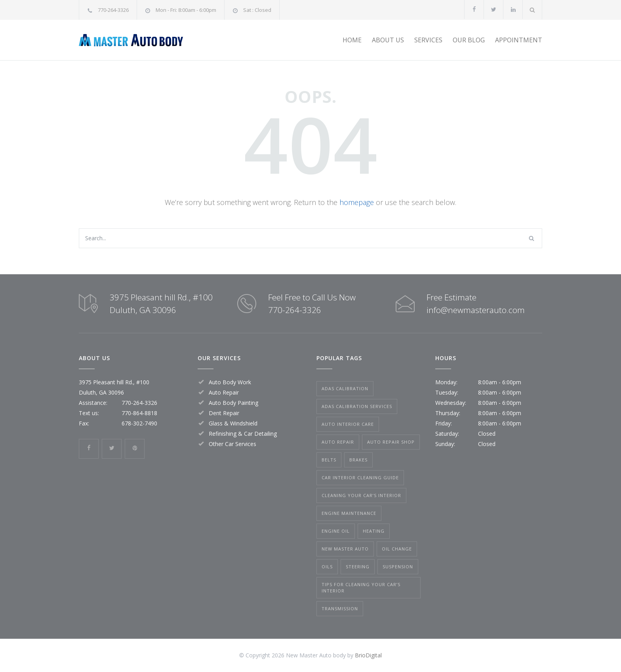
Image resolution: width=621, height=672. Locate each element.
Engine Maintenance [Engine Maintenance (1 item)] (349, 513)
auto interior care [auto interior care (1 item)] (348, 424)
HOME (352, 40)
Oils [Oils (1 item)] (327, 567)
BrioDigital (368, 655)
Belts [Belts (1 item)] (329, 460)
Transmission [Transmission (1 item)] (340, 608)
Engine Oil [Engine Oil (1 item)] (336, 531)
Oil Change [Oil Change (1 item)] (397, 549)
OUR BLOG (469, 40)
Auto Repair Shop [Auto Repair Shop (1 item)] (391, 442)
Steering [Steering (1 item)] (358, 567)
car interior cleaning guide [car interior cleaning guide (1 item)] (360, 477)
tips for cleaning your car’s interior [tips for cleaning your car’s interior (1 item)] (361, 588)
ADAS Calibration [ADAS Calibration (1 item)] (345, 388)
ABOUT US (388, 40)
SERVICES (428, 40)
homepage (357, 202)
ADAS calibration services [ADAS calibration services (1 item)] (357, 406)
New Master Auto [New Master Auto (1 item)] (345, 549)
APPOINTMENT (519, 40)
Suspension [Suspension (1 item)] (398, 567)
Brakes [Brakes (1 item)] (358, 460)
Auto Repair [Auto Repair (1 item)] (338, 442)
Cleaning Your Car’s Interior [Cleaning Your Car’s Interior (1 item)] (361, 495)
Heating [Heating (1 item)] (374, 531)
